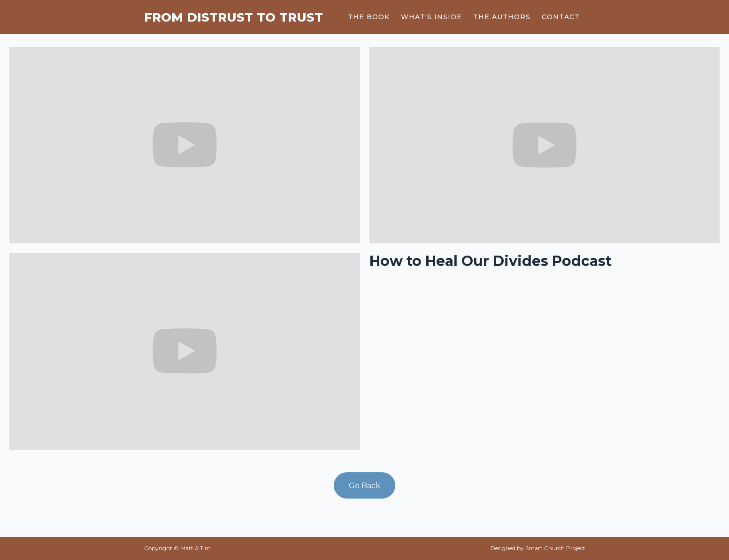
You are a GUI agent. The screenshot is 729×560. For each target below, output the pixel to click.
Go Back (364, 486)
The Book (369, 17)
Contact (561, 17)
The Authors (502, 17)
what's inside (431, 17)
